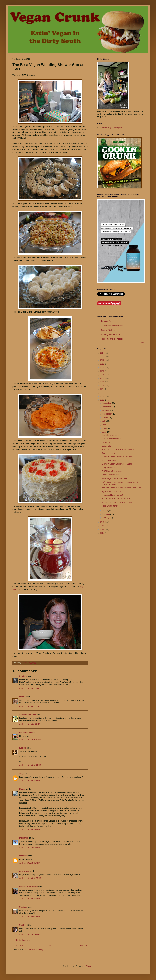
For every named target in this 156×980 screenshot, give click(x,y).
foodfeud (23, 676)
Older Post (83, 945)
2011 (103, 400)
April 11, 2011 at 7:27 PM (30, 863)
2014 (103, 389)
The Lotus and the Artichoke (113, 339)
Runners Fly (106, 321)
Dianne (22, 697)
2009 (103, 526)
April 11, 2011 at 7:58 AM (30, 706)
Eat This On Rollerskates (112, 471)
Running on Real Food (110, 334)
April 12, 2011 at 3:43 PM (30, 899)
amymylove (24, 871)
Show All (141, 342)
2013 (103, 393)
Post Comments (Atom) (33, 950)
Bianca (22, 789)
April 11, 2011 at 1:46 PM (30, 781)
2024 (103, 353)
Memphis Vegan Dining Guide (112, 128)
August (106, 417)
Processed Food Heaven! (112, 495)
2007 (103, 533)
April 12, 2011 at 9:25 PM (30, 917)
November (107, 407)
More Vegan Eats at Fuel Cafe (114, 478)
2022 (103, 360)
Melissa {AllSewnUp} (28, 887)
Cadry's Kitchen (108, 330)
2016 (103, 382)
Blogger (89, 966)
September (107, 414)
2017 (103, 378)
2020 (103, 367)
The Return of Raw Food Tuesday (116, 499)
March (105, 511)
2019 (103, 371)
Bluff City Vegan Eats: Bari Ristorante (117, 457)
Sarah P (23, 925)
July (104, 421)
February (106, 514)
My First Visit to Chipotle (112, 492)
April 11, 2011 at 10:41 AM (30, 765)
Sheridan (23, 907)
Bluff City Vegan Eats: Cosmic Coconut (118, 450)
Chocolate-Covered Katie (112, 326)
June (105, 425)
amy (21, 774)
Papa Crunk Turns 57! (111, 506)
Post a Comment (23, 940)
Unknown (23, 856)
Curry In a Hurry (109, 453)
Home (51, 945)
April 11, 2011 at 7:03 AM (30, 688)
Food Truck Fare (109, 460)
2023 (103, 357)
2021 (103, 364)
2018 (103, 375)
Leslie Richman (26, 733)
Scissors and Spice (28, 715)
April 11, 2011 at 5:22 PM (30, 848)
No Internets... (108, 442)
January (106, 518)
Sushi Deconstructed (111, 435)
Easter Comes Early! (110, 475)
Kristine (23, 748)
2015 (103, 386)
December (107, 403)
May (104, 428)
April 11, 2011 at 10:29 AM (30, 740)
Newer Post (18, 945)
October (106, 410)
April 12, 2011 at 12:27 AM (30, 878)
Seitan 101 (106, 446)
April (104, 432)
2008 (103, 529)
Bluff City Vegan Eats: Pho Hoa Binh (117, 464)
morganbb (24, 838)
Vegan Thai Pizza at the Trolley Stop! (117, 502)
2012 (103, 396)
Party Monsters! (108, 468)
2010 (103, 522)
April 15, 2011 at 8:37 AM (30, 935)
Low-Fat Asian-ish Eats (111, 439)
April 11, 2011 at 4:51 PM (30, 830)
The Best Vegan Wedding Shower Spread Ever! (121, 488)
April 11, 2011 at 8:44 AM (30, 724)
